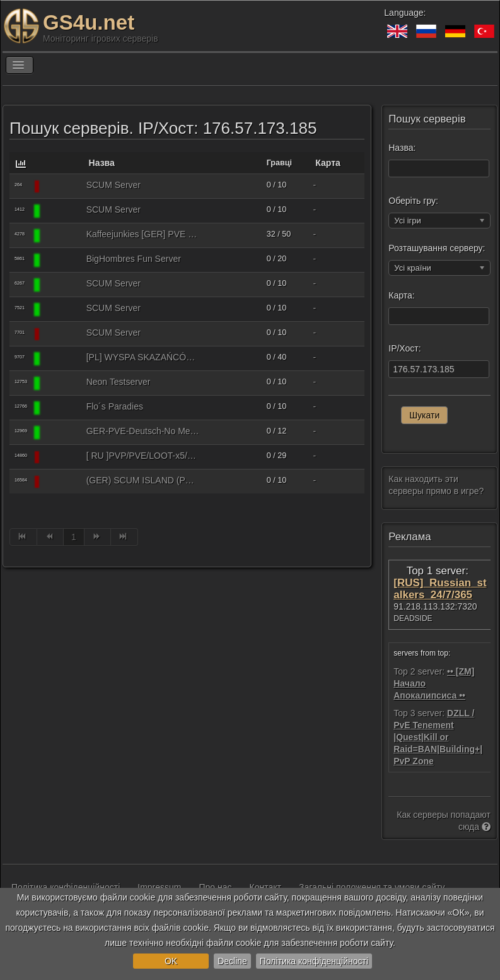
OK (171, 961)
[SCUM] (61, 186)
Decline (232, 961)
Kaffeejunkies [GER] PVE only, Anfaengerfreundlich (143, 234)
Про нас (216, 887)
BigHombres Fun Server (134, 259)
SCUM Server (113, 185)
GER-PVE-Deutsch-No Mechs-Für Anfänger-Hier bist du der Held (143, 431)
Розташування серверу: (437, 248)
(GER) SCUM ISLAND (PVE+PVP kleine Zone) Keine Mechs (143, 480)
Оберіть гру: (413, 201)
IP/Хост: (404, 348)
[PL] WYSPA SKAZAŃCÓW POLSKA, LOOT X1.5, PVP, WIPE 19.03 (143, 357)
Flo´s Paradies (115, 406)
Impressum (159, 887)
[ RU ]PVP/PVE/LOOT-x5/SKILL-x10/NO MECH (143, 456)
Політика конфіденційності (314, 961)
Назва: (402, 148)
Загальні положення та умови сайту (372, 887)
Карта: (401, 295)
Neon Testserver (119, 382)
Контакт (265, 887)
